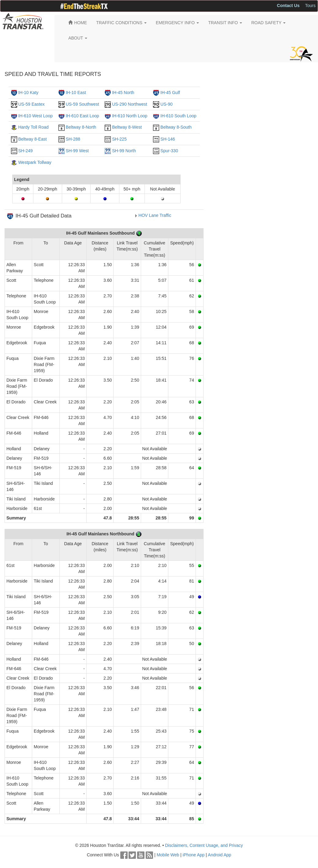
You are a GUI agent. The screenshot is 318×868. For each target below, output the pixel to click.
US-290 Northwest (129, 104)
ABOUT (78, 38)
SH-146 (168, 139)
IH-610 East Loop (82, 116)
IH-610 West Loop (35, 116)
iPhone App (194, 855)
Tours (310, 6)
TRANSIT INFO (225, 23)
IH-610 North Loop (130, 116)
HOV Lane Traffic (155, 215)
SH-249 (25, 151)
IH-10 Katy (28, 92)
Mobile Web (168, 855)
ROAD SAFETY (268, 23)
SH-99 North (124, 151)
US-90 (166, 104)
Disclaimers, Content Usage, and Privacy (204, 845)
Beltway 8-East (32, 139)
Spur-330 (169, 151)
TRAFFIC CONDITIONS (121, 23)
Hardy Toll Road (33, 127)
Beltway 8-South (176, 127)
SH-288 (73, 139)
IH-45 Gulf (170, 92)
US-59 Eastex (31, 104)
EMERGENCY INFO (177, 23)
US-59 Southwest (82, 104)
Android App (219, 855)
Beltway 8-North (81, 127)
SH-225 (119, 139)
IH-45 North (123, 92)
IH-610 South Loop (178, 116)
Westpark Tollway (35, 162)
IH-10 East (76, 92)
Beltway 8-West (127, 127)
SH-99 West (77, 151)
